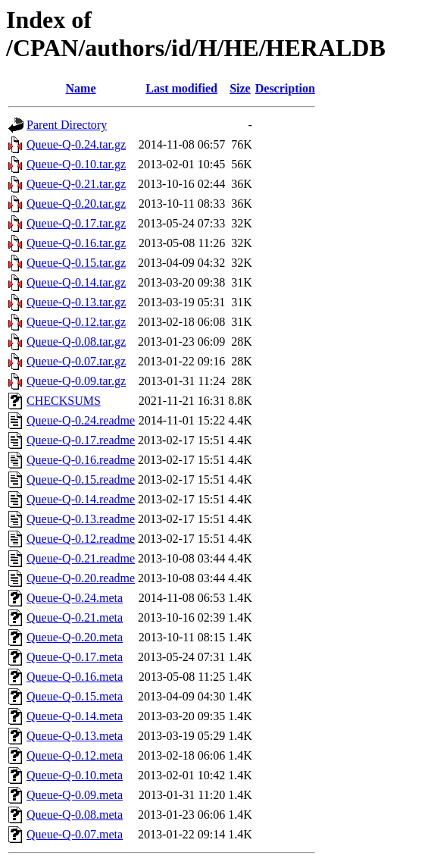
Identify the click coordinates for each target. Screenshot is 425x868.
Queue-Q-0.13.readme (81, 519)
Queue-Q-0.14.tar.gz (76, 282)
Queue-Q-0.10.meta (75, 775)
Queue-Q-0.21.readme (81, 558)
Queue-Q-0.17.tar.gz (76, 223)
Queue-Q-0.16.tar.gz (76, 243)
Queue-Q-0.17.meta (75, 657)
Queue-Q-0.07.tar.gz (76, 361)
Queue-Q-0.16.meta (75, 677)
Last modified (181, 88)
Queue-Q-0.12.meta (75, 755)
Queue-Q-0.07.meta (75, 834)
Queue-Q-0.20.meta (75, 637)
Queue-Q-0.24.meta (75, 598)
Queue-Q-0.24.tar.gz (76, 144)
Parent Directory (67, 125)
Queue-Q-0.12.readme (81, 539)
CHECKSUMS (64, 401)
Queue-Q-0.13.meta (75, 736)
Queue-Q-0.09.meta (75, 795)
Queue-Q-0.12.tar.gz (76, 322)
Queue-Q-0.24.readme (81, 420)
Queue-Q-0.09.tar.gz (76, 381)
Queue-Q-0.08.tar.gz (76, 342)
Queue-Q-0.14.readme (81, 499)
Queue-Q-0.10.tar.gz (76, 164)
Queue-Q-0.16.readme (81, 460)
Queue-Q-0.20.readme (81, 578)
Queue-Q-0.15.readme (81, 479)
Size (240, 88)
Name (81, 88)
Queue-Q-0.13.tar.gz (76, 302)
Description (285, 88)
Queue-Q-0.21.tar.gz (76, 184)
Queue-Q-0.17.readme (81, 440)
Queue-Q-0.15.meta (75, 696)
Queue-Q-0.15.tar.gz (76, 263)
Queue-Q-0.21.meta (75, 617)
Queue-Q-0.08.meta (75, 815)
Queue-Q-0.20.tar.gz (76, 204)
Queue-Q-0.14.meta (75, 716)
